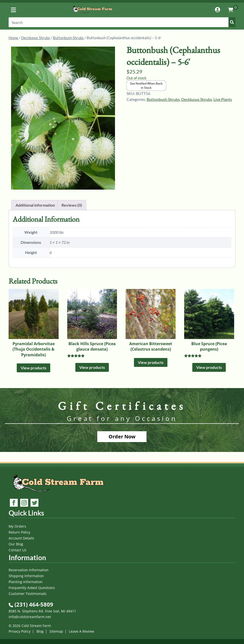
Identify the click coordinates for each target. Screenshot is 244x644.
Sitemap (56, 631)
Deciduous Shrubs (36, 38)
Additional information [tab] (35, 205)
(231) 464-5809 (31, 604)
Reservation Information (29, 570)
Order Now (122, 437)
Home (13, 38)
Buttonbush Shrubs (68, 38)
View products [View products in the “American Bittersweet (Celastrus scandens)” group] (151, 362)
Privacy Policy (20, 631)
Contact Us (17, 550)
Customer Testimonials (28, 594)
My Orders (17, 526)
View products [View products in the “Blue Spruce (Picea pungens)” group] (209, 367)
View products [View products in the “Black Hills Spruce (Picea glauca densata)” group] (92, 367)
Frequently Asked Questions (32, 588)
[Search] (122, 22)
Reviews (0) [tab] (72, 205)
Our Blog (16, 544)
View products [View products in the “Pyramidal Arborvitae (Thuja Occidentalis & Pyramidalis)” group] (33, 368)
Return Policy (19, 532)
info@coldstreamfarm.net (30, 617)
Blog (40, 631)
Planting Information (26, 582)
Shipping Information (26, 576)
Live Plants (223, 99)
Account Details (21, 538)
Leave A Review (81, 631)
